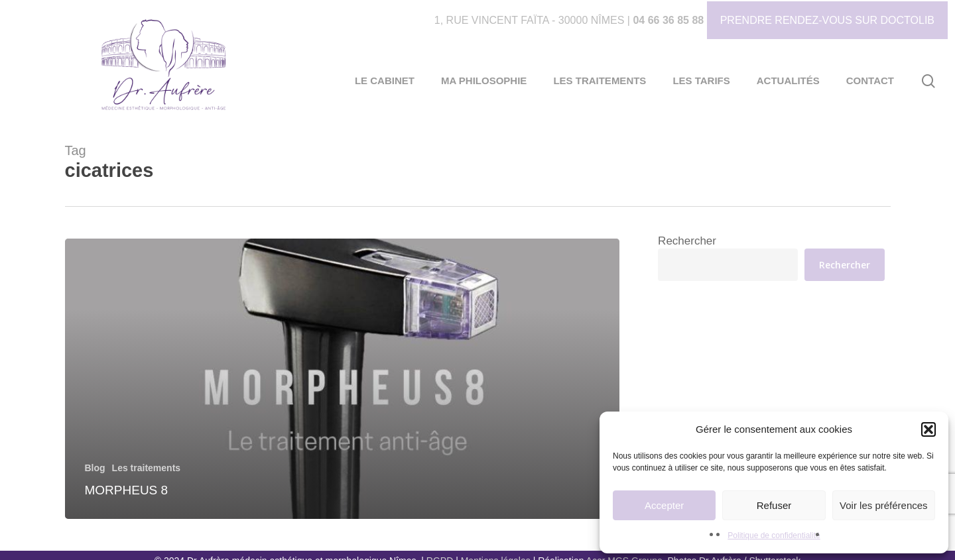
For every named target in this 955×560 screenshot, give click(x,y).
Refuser (774, 505)
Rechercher (687, 241)
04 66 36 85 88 (668, 20)
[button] (928, 429)
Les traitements (146, 468)
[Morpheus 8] (343, 379)
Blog (95, 468)
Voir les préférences (884, 505)
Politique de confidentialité (774, 535)
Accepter (664, 505)
